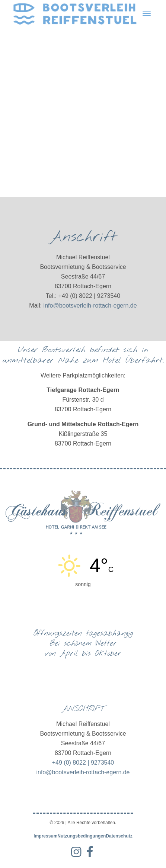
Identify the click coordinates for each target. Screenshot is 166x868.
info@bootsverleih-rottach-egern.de (90, 306)
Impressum (45, 836)
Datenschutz (119, 836)
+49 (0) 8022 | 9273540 (83, 763)
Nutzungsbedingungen (82, 836)
